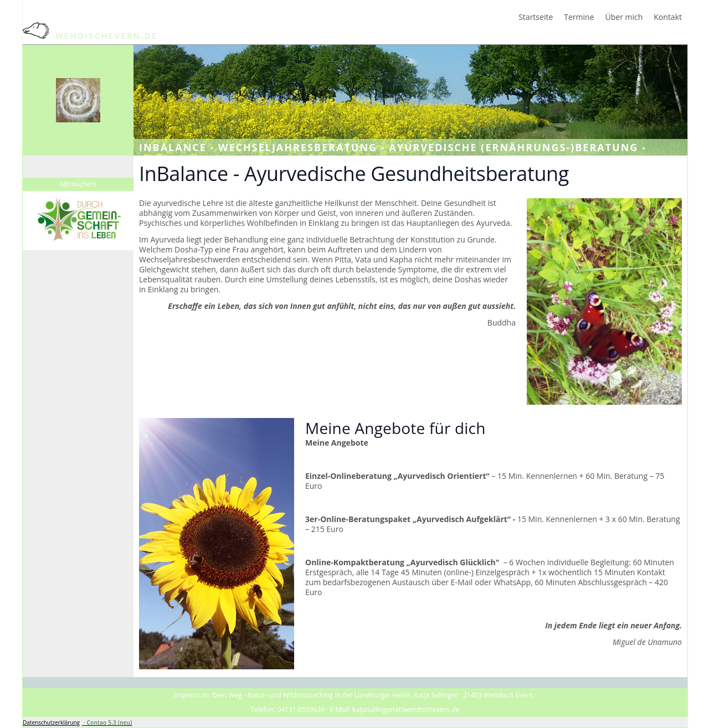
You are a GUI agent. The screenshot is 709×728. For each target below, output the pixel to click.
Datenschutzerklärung (51, 722)
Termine (579, 17)
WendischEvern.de (90, 36)
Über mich (624, 17)
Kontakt (668, 17)
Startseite (536, 17)
